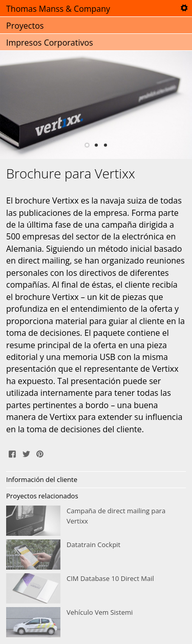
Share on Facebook (12, 453)
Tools (184, 8)
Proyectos (25, 26)
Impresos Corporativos (50, 43)
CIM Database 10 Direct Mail (96, 589)
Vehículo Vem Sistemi (96, 622)
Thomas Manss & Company (58, 9)
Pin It (40, 453)
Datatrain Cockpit (96, 555)
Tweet (26, 453)
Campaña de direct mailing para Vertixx (96, 521)
